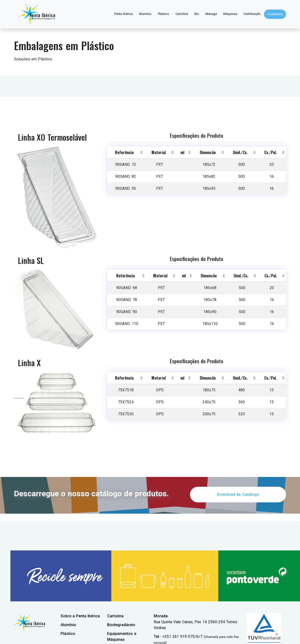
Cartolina (182, 14)
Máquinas (230, 14)
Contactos (275, 14)
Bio (197, 14)
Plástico (163, 14)
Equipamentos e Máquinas (122, 637)
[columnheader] (126, 153)
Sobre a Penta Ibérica (80, 616)
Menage (211, 14)
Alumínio (145, 14)
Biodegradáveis (121, 625)
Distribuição (252, 14)
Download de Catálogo (238, 494)
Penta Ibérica (123, 14)
